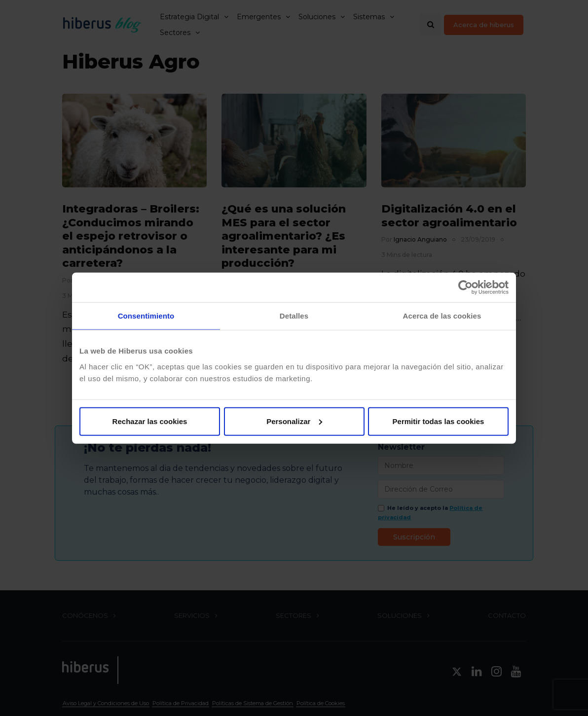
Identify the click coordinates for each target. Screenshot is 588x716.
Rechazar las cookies (150, 421)
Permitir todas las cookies (439, 421)
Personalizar (294, 421)
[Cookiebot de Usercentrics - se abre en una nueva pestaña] (465, 287)
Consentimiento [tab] (146, 316)
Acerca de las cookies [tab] (442, 316)
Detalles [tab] (294, 316)
